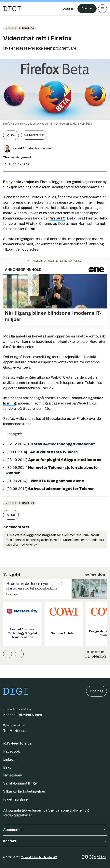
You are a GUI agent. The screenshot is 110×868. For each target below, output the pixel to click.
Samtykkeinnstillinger (21, 783)
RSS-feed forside (17, 743)
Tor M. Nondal (15, 731)
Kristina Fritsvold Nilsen (23, 715)
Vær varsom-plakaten (66, 810)
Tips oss (96, 691)
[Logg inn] (68, 9)
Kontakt (55, 841)
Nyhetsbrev (13, 775)
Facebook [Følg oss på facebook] (11, 751)
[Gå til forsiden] (12, 9)
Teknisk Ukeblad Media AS (39, 857)
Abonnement (55, 830)
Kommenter (34, 135)
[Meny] (103, 9)
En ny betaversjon (19, 182)
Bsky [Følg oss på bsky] (7, 767)
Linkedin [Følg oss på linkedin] (10, 759)
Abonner (87, 9)
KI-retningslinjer (16, 799)
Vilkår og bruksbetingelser (24, 791)
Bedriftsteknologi (20, 28)
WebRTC (58, 218)
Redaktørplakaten (18, 815)
